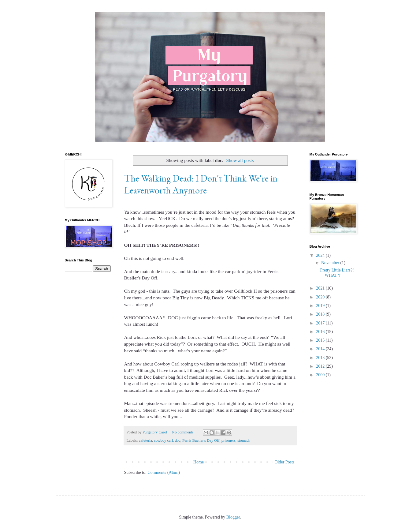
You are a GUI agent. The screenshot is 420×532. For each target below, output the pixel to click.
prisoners (229, 440)
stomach (244, 440)
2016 (321, 332)
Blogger (233, 517)
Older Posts (285, 462)
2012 (321, 366)
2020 (321, 297)
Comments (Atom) (164, 472)
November (331, 263)
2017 (321, 323)
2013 (321, 358)
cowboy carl (163, 440)
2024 (321, 255)
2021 (321, 288)
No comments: (184, 432)
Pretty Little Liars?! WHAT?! (337, 273)
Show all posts (240, 160)
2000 (321, 375)
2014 (321, 349)
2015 (321, 340)
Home (199, 462)
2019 (321, 306)
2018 (321, 314)
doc (178, 440)
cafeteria (145, 440)
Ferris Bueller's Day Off (201, 440)
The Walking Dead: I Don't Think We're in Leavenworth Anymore (201, 184)
